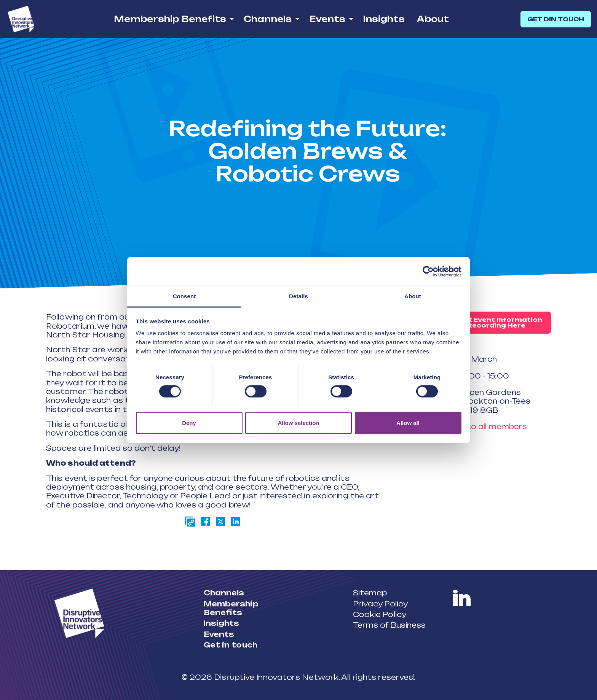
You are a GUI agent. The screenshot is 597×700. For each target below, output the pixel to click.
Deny (189, 423)
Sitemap (370, 593)
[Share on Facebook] (205, 522)
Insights (384, 19)
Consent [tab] (184, 296)
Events (327, 19)
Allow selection (298, 423)
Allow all (408, 423)
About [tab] (413, 296)
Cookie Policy (380, 614)
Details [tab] (298, 296)
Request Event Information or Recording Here (492, 323)
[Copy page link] (190, 522)
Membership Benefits (170, 19)
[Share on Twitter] (220, 522)
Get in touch (231, 645)
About (433, 19)
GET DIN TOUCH (556, 19)
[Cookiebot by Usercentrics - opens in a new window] (428, 271)
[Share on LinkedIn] (236, 522)
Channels (268, 19)
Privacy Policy (380, 604)
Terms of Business (389, 625)
